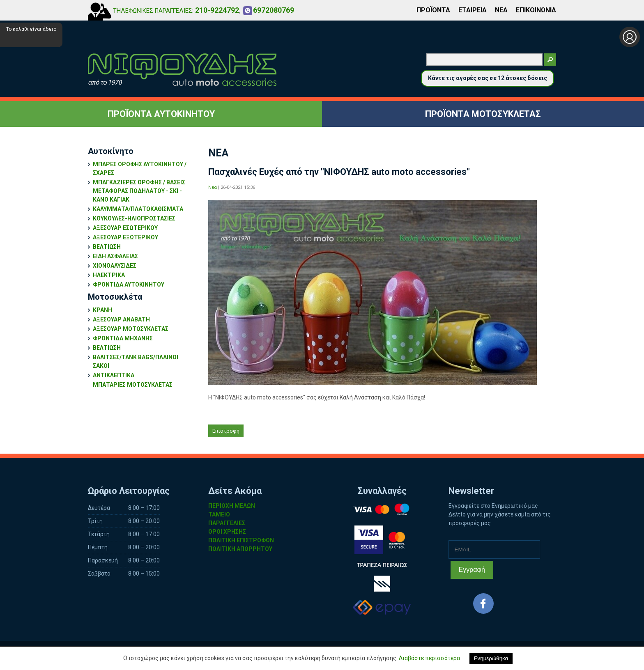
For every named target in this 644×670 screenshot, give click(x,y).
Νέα (213, 187)
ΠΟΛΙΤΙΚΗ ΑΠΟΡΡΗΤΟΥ (240, 549)
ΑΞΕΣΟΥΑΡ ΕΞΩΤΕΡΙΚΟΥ (125, 237)
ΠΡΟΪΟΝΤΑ (433, 10)
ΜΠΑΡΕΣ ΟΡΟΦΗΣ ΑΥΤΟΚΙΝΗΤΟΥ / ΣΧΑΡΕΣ (140, 169)
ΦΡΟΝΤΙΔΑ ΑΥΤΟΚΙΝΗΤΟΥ (129, 285)
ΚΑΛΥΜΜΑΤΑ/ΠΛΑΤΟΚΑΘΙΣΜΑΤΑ (138, 209)
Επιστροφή (226, 431)
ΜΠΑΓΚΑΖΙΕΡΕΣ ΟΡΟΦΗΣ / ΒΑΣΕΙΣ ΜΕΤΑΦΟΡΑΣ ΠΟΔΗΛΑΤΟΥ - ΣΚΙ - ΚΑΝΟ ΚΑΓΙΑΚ (139, 191)
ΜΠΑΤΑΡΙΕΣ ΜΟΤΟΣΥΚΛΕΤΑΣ (133, 385)
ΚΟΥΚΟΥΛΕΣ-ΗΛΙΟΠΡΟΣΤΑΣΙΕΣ (134, 218)
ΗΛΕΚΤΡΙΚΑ (109, 275)
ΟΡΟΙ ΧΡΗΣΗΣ (227, 532)
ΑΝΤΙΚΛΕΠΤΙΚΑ (114, 375)
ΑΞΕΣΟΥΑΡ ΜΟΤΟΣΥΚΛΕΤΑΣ (131, 329)
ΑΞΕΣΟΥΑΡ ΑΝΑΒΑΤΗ (121, 319)
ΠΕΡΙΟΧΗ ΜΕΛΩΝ (232, 506)
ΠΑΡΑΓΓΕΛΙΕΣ (227, 523)
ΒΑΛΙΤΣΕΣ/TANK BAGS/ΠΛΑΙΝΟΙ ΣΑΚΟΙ (136, 361)
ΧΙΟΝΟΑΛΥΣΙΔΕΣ (115, 266)
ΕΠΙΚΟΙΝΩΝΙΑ (536, 10)
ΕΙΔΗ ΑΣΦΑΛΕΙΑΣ (115, 256)
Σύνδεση (630, 37)
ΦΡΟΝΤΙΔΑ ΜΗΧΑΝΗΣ (123, 338)
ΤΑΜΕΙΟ (219, 514)
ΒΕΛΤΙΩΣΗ (107, 247)
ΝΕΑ (501, 10)
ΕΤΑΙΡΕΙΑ (473, 10)
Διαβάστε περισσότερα (429, 658)
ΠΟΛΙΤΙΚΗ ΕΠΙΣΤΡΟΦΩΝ (241, 540)
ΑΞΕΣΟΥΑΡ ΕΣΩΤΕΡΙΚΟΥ (125, 228)
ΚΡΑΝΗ (102, 310)
